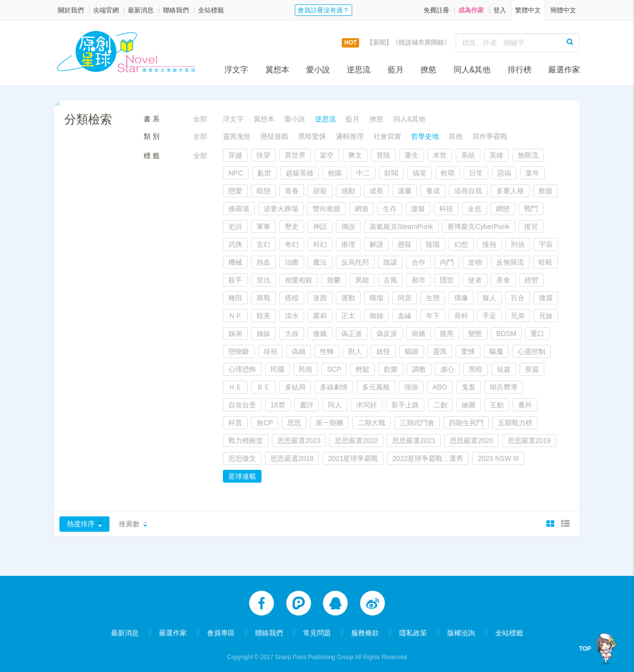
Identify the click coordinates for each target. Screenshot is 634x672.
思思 (294, 423)
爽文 (355, 155)
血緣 (405, 316)
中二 (363, 173)
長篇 (532, 369)
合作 (419, 262)
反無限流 (510, 262)
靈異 (440, 351)
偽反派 (387, 334)
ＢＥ (264, 387)
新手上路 (405, 405)
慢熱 (489, 244)
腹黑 (447, 334)
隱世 (447, 280)
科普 (235, 423)
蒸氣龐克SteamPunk (401, 226)
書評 (307, 405)
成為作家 (471, 10)
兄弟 (518, 316)
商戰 (264, 298)
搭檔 (292, 298)
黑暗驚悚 (312, 136)
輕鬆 (363, 369)
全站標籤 (211, 10)
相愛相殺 (299, 280)
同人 (335, 405)
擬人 (489, 298)
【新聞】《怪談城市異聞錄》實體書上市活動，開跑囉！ (447, 42)
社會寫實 (387, 136)
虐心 (447, 369)
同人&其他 (472, 70)
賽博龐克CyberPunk (478, 226)
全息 (475, 209)
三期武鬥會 (417, 423)
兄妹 (546, 316)
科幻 (320, 244)
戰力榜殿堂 (246, 441)
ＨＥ (235, 387)
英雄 (496, 155)
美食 (503, 280)
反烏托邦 (355, 262)
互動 (497, 405)
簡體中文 (563, 10)
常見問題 (317, 628)
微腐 (546, 298)
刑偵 (518, 244)
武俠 (235, 244)
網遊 (362, 209)
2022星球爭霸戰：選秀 (428, 458)
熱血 (264, 262)
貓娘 (412, 351)
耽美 (264, 316)
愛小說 (318, 70)
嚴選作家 (564, 70)
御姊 (376, 316)
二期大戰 (371, 423)
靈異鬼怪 (237, 136)
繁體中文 (528, 10)
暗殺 (545, 262)
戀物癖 (239, 351)
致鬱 (334, 280)
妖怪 (383, 351)
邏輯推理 (350, 136)
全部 (200, 119)
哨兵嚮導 (504, 387)
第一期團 (329, 423)
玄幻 (264, 244)
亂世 (264, 173)
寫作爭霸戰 (490, 136)
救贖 (545, 191)
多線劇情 (334, 387)
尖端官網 (106, 10)
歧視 (270, 351)
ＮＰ (235, 316)
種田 (235, 298)
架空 (327, 155)
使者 (475, 280)
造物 (475, 262)
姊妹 (264, 334)
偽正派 (352, 334)
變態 (475, 334)
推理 (348, 244)
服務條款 (365, 628)
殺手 (235, 280)
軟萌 (448, 173)
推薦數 (129, 524)
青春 (292, 191)
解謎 (376, 244)
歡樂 (391, 369)
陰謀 (390, 262)
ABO (440, 387)
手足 (489, 316)
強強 (411, 387)
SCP (334, 369)
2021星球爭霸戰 (353, 458)
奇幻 (292, 244)
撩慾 (428, 70)
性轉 (327, 351)
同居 (405, 298)
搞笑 (420, 173)
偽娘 (299, 351)
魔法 (320, 262)
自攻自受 (242, 405)
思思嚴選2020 (471, 441)
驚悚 (468, 351)
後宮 (531, 226)
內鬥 (447, 262)
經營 (531, 280)
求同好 (367, 405)
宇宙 (546, 244)
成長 (376, 191)
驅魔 (496, 351)
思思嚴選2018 (292, 458)
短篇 (504, 369)
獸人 (355, 351)
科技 (446, 209)
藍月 (396, 70)
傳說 (348, 226)
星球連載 (242, 476)
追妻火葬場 (281, 209)
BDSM (506, 334)
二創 (440, 405)
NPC (236, 173)
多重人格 (510, 191)
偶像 (461, 298)
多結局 (295, 387)
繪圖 (469, 405)
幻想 (461, 244)
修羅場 (239, 209)
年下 (433, 316)
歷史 (292, 226)
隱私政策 (413, 628)
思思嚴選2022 (356, 441)
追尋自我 (468, 191)
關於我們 (71, 10)
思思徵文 (242, 458)
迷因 (320, 298)
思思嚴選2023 (299, 441)
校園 (335, 173)
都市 (419, 280)
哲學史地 (425, 136)
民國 (277, 369)
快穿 (264, 155)
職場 (376, 298)
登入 (500, 10)
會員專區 (221, 628)
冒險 (383, 155)
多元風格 (376, 387)
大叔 (292, 334)
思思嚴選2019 (529, 441)
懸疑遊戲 (274, 136)
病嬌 (419, 334)
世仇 (264, 280)
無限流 (528, 155)
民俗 (306, 369)
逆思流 (359, 70)
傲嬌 (320, 334)
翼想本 (277, 70)
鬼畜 (469, 387)
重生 (412, 155)
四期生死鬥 (466, 423)
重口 (537, 334)
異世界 (295, 155)
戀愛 (235, 191)
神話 (320, 226)
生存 (390, 209)
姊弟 (235, 334)
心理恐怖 (242, 369)
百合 (518, 298)
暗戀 (264, 191)
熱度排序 (81, 524)
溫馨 (405, 191)
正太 (348, 316)
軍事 (264, 226)
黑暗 (475, 369)
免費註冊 (436, 10)
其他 (456, 136)
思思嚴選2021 (414, 441)
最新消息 (141, 10)
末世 (440, 155)
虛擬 (418, 209)
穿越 (235, 155)
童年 (532, 173)
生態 (433, 298)
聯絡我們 (176, 10)
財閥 (391, 173)
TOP (585, 649)
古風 (390, 280)
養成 (433, 191)
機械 (235, 262)
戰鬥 (531, 209)
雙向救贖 (326, 209)
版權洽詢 (461, 628)
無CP (265, 423)
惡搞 (504, 173)
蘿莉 (320, 316)
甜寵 (320, 191)
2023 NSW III (498, 458)
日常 (476, 173)
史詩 (235, 226)
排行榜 (520, 70)
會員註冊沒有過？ (323, 10)
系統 (468, 155)
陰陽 (433, 244)
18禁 (278, 405)
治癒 (292, 262)
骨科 (461, 316)
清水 (292, 316)
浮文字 (236, 70)
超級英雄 (300, 173)
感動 (348, 191)
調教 (419, 369)
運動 (348, 298)
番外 (525, 405)
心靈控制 (531, 351)
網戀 (503, 209)
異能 (362, 280)
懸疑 (405, 244)
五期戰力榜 (515, 423)
